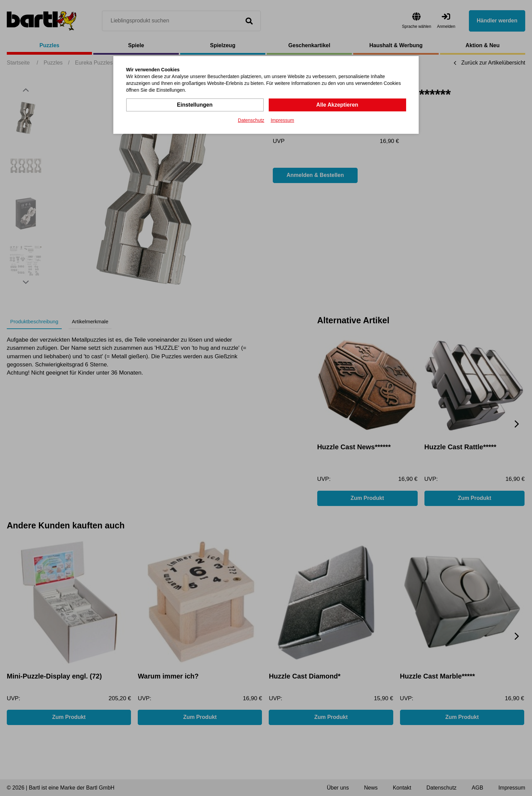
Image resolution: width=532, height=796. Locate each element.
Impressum (282, 120)
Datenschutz (251, 120)
